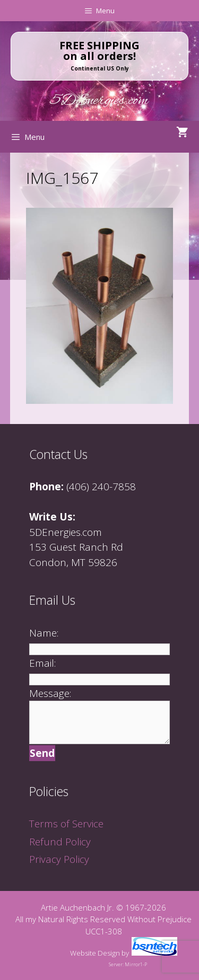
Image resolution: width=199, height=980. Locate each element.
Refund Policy (60, 842)
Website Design (95, 953)
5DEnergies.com (99, 101)
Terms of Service (66, 824)
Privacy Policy (59, 859)
